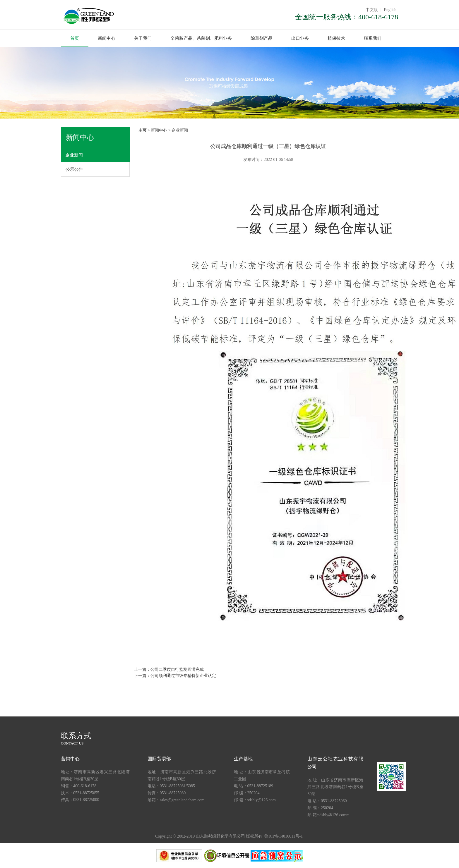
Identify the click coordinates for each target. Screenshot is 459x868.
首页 (75, 38)
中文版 (372, 10)
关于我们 (143, 38)
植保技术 (336, 38)
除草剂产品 (262, 38)
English (390, 10)
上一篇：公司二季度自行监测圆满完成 (169, 669)
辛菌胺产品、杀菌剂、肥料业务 (201, 38)
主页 (143, 130)
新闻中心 (107, 38)
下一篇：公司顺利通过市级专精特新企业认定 (175, 675)
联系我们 (373, 38)
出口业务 (300, 38)
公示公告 (74, 169)
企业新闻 (74, 155)
